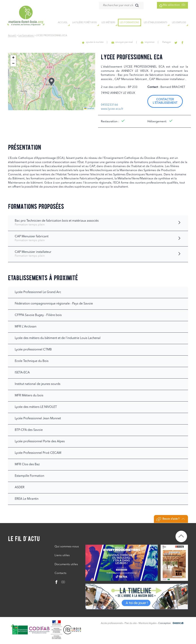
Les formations (129, 23)
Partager (169, 42)
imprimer (151, 42)
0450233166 (109, 105)
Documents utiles (66, 564)
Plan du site (131, 623)
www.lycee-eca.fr (112, 109)
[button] (51, 82)
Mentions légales (147, 623)
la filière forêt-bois (85, 23)
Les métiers (108, 23)
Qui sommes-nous (67, 547)
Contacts (60, 573)
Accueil (12, 36)
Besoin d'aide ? (170, 519)
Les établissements (156, 23)
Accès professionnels (112, 623)
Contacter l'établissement (165, 101)
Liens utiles (62, 555)
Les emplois (179, 23)
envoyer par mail (127, 42)
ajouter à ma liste (99, 42)
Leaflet (89, 109)
